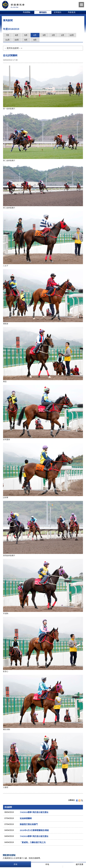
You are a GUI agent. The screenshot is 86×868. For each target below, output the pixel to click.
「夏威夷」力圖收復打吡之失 (33, 842)
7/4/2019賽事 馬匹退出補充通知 (34, 812)
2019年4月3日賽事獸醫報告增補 (34, 830)
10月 (17, 40)
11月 (8, 40)
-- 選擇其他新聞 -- (13, 48)
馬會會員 (72, 12)
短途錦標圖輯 (26, 818)
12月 (72, 35)
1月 (63, 35)
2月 (53, 35)
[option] (27, 12)
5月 (26, 35)
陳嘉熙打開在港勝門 (29, 824)
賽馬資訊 (43, 12)
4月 (35, 35)
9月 (26, 40)
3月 (44, 35)
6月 (17, 35)
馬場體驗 (27, 12)
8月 (35, 40)
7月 (8, 35)
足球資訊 (58, 12)
